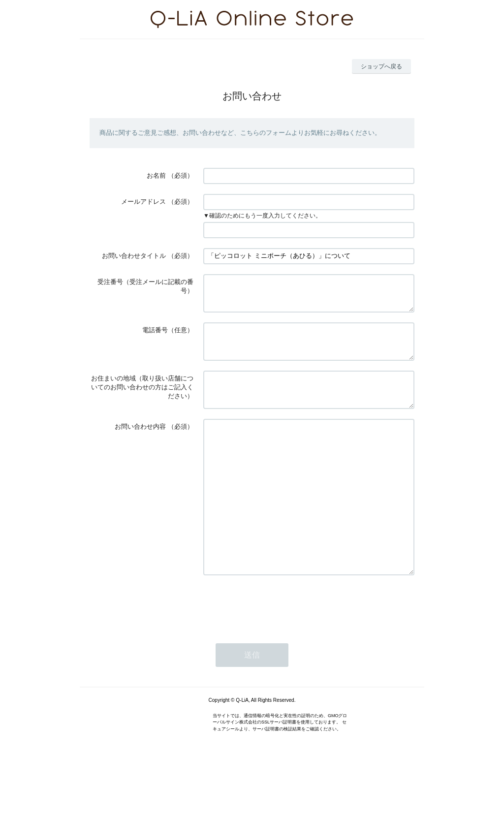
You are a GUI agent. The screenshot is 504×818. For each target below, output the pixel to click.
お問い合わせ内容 (140, 444)
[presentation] (278, 652)
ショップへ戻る (381, 66)
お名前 (156, 175)
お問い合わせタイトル (134, 256)
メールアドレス (143, 202)
